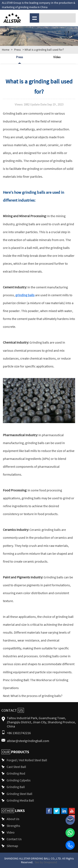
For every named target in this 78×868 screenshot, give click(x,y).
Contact (13, 710)
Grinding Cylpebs (19, 780)
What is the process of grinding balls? (36, 696)
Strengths (13, 826)
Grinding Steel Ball (19, 794)
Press (17, 50)
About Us (13, 819)
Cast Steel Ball (16, 767)
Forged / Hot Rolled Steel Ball (27, 760)
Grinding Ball (16, 787)
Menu (34, 18)
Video (57, 57)
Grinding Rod (16, 773)
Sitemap (12, 846)
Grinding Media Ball (20, 800)
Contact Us (14, 839)
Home (6, 50)
